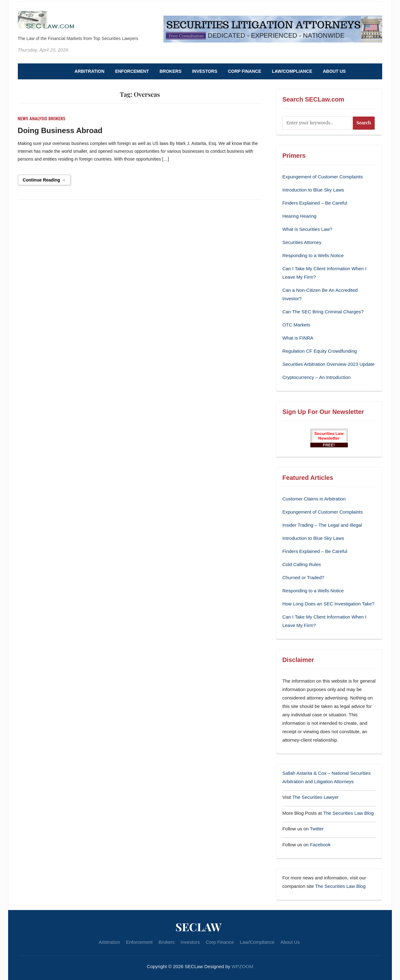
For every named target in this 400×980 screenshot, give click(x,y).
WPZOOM (242, 966)
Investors (205, 71)
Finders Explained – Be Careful (315, 203)
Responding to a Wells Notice (313, 255)
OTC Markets (296, 325)
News (23, 119)
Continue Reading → (44, 180)
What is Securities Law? (307, 229)
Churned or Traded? (303, 577)
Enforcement (132, 71)
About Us (334, 71)
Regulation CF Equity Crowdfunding (319, 351)
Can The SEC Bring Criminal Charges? (323, 312)
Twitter (317, 829)
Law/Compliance (292, 71)
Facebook (320, 845)
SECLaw (198, 927)
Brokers (170, 71)
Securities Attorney (302, 242)
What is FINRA (298, 338)
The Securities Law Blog (348, 813)
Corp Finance (244, 71)
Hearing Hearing (300, 216)
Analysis (38, 119)
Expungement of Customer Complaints (322, 177)
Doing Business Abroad (60, 130)
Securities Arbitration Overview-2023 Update (328, 364)
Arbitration (90, 71)
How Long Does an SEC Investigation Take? (328, 604)
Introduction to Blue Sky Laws (313, 190)
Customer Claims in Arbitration (314, 499)
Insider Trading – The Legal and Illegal (322, 525)
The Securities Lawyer (315, 797)
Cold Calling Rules (301, 564)
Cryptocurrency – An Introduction (316, 377)
